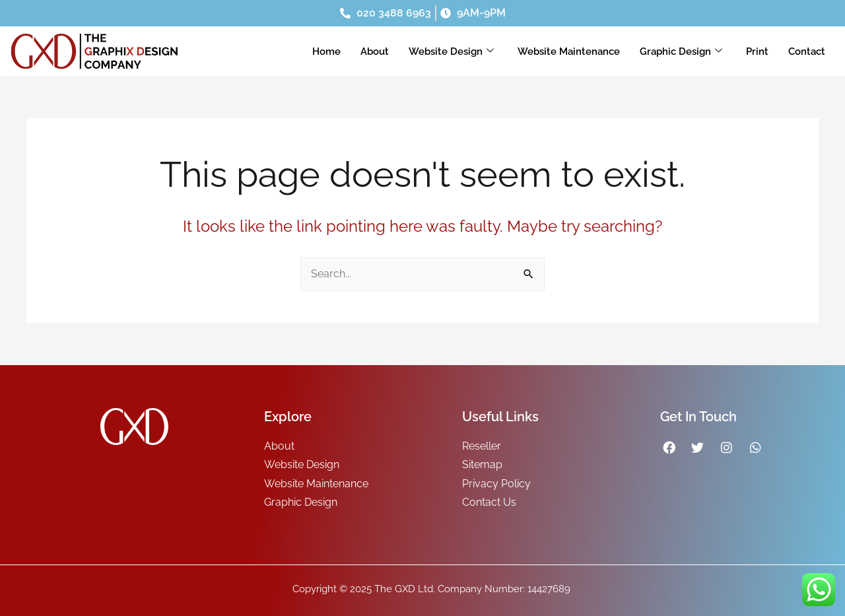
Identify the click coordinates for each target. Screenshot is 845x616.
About (375, 51)
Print (757, 51)
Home (326, 51)
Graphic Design (681, 51)
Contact (807, 51)
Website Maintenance (569, 51)
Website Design (451, 51)
